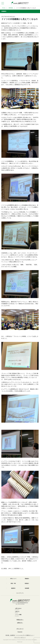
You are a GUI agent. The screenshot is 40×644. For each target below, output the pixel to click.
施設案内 (13, 588)
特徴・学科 (13, 583)
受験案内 (27, 579)
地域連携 (27, 588)
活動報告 (11, 8)
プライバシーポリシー (20, 638)
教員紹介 (27, 583)
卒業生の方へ (20, 620)
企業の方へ (20, 623)
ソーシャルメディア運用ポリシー (25, 635)
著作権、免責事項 (10, 635)
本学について (13, 579)
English (20, 632)
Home (4, 8)
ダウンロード (20, 629)
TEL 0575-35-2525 (20, 604)
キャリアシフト (20, 593)
